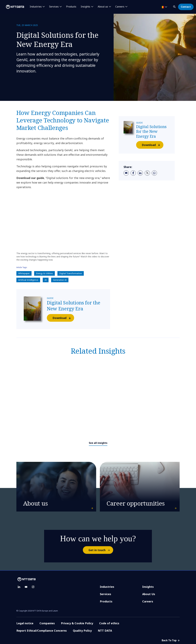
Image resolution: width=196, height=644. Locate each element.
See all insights (98, 443)
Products (71, 7)
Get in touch (101, 550)
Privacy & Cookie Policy (77, 623)
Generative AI (60, 280)
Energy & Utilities (44, 273)
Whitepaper (24, 273)
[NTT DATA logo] (13, 7)
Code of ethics (109, 623)
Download (63, 318)
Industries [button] (36, 7)
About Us (149, 594)
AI (46, 280)
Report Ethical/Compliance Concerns (42, 631)
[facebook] (133, 173)
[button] (175, 6)
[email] (126, 173)
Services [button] (54, 7)
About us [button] (103, 7)
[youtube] (26, 587)
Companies (47, 623)
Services (106, 594)
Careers (148, 601)
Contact (186, 7)
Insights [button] (85, 7)
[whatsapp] (154, 173)
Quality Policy (82, 631)
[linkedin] (140, 173)
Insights (148, 587)
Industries (107, 587)
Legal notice (25, 623)
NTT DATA (105, 631)
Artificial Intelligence (28, 280)
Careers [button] (120, 7)
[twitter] (147, 173)
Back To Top (171, 640)
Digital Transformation (71, 273)
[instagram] (33, 587)
